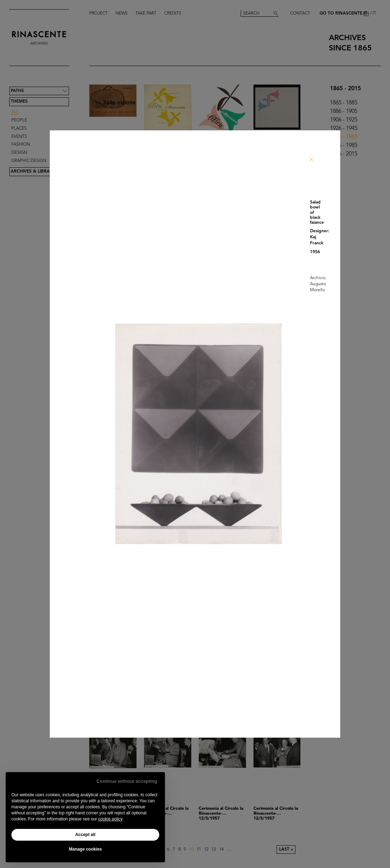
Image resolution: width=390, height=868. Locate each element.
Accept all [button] (86, 835)
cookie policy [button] (110, 819)
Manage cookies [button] (86, 849)
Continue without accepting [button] (127, 781)
